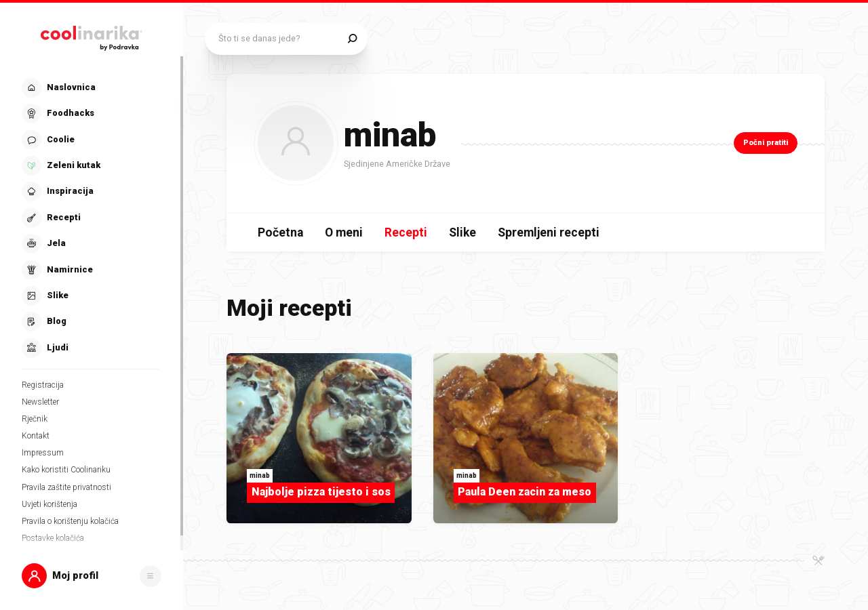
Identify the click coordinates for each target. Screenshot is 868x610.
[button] (92, 576)
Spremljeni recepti (549, 232)
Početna (280, 232)
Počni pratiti (766, 143)
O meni (344, 232)
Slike (462, 232)
